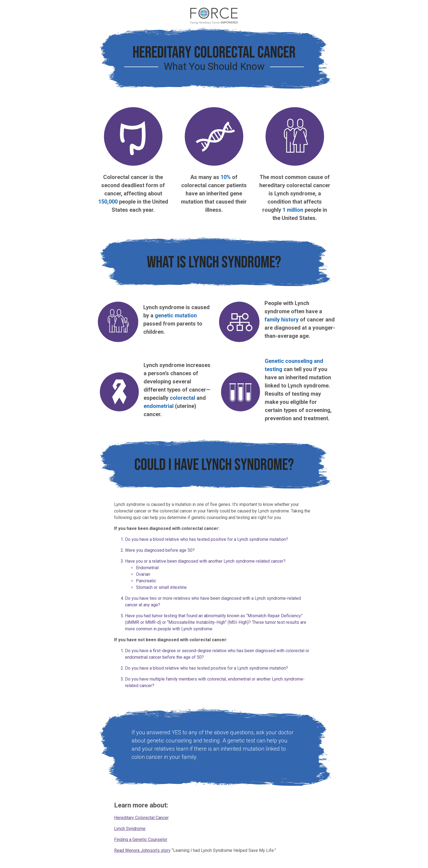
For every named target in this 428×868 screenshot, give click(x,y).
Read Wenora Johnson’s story (142, 850)
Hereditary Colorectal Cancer (141, 818)
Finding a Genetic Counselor (141, 839)
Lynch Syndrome (130, 829)
